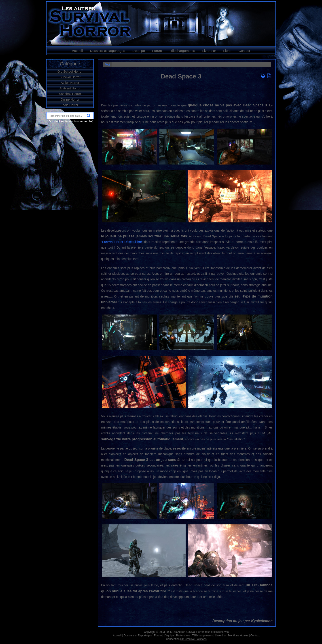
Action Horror (70, 83)
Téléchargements (182, 51)
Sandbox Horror (70, 94)
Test (107, 65)
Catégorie (70, 64)
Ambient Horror (70, 88)
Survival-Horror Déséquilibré (122, 242)
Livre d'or (209, 51)
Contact (244, 51)
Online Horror (70, 99)
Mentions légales (238, 636)
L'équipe (139, 51)
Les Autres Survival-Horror (188, 632)
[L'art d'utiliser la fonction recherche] (70, 121)
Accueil (77, 51)
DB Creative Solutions (193, 639)
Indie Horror (70, 105)
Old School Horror (70, 72)
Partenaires (183, 636)
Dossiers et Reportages (108, 51)
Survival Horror (70, 77)
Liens (227, 51)
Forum (157, 51)
